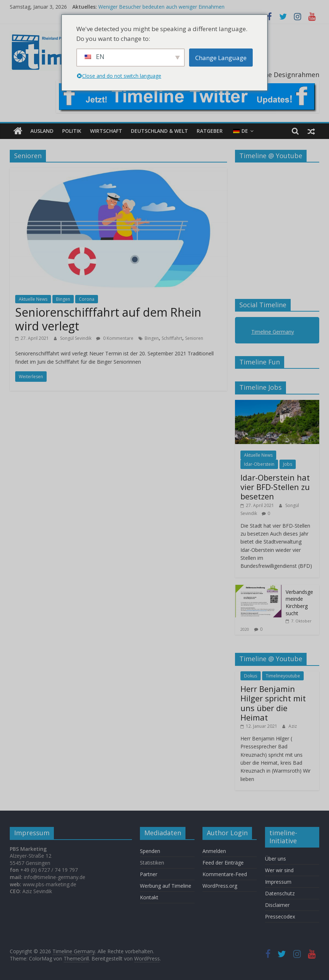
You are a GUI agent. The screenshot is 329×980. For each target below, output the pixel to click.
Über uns (276, 859)
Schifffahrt (172, 338)
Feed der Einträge (223, 863)
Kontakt (149, 897)
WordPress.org (220, 886)
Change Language (221, 58)
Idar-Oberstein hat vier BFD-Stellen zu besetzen (275, 487)
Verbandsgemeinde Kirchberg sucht (299, 603)
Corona (87, 299)
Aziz (293, 726)
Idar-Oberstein (259, 464)
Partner (149, 874)
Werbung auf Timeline (166, 886)
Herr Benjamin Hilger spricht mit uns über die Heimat (273, 703)
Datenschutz (280, 893)
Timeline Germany (273, 332)
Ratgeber (210, 131)
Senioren (194, 338)
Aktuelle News (33, 299)
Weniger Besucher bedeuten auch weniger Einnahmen (161, 7)
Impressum (278, 882)
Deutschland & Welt (159, 131)
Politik (72, 131)
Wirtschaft (106, 131)
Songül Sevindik (76, 338)
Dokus (251, 676)
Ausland (42, 131)
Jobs (288, 464)
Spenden (150, 851)
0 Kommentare (115, 338)
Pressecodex (280, 916)
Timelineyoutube (283, 676)
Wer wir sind (279, 870)
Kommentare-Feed (225, 874)
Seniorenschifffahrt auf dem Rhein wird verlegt (108, 319)
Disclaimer (277, 905)
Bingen (63, 299)
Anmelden (214, 851)
